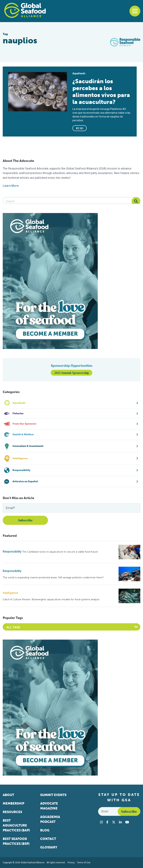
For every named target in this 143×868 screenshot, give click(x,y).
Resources (12, 812)
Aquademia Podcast (50, 819)
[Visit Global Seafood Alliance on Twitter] (114, 822)
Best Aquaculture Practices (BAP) (16, 825)
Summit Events (53, 795)
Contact (48, 839)
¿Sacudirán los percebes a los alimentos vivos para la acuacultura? (101, 92)
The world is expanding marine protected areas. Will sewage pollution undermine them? (53, 577)
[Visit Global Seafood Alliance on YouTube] (127, 822)
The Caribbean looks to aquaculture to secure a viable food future (60, 552)
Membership (13, 803)
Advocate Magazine (49, 806)
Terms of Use (84, 863)
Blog (45, 830)
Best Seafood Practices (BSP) (16, 841)
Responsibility (12, 552)
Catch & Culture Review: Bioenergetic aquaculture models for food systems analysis (51, 599)
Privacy (71, 863)
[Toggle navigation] (135, 11)
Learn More (11, 186)
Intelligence (10, 593)
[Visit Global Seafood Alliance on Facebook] (107, 822)
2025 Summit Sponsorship (72, 373)
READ (80, 128)
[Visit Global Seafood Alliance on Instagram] (101, 822)
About (8, 795)
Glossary (49, 847)
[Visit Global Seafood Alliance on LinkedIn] (120, 822)
